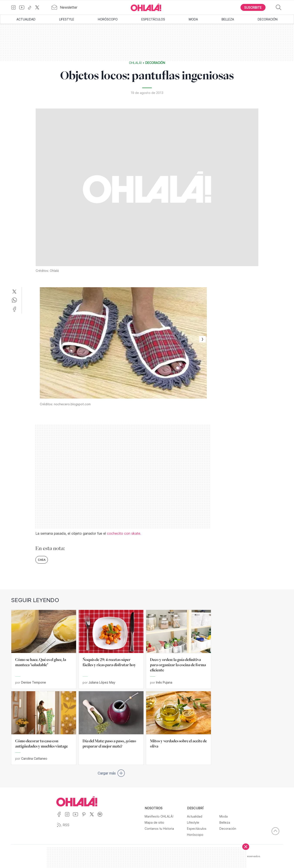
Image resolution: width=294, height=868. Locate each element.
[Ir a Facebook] (61, 817)
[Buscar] (279, 8)
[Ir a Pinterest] (85, 817)
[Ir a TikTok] (31, 7)
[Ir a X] (39, 7)
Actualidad (26, 19)
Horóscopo (108, 19)
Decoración (268, 19)
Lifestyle (67, 19)
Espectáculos (153, 19)
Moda (193, 19)
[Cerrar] (246, 847)
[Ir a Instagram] (15, 7)
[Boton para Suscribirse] (253, 7)
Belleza (228, 19)
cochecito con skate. (124, 533)
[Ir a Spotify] (101, 817)
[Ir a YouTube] (23, 7)
